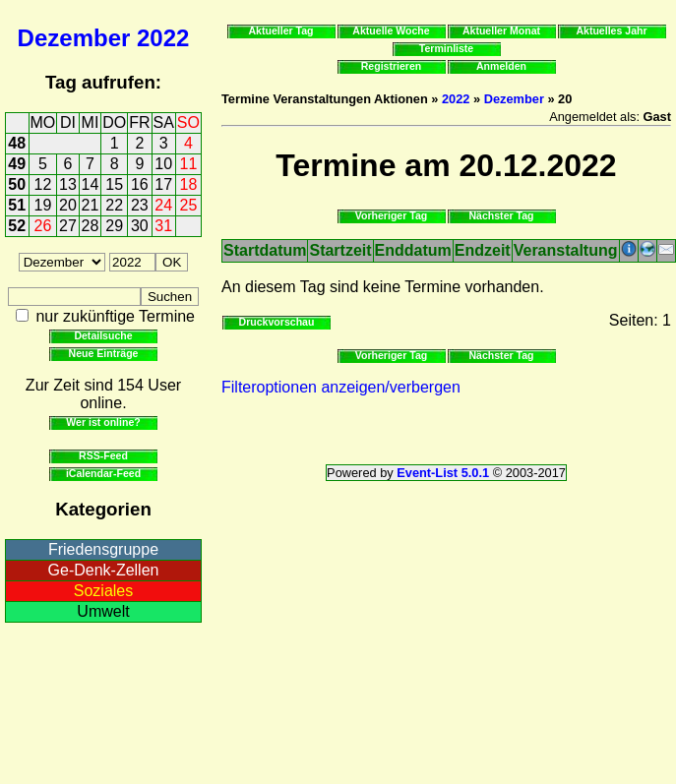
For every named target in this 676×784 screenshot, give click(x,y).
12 (43, 184)
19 (43, 205)
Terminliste (446, 48)
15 (114, 184)
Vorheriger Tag (391, 215)
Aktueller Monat (501, 30)
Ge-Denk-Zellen (104, 570)
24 (163, 205)
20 (68, 205)
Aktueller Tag (280, 30)
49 (17, 164)
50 (17, 184)
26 (43, 226)
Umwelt (103, 611)
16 (140, 184)
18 (189, 184)
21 (91, 205)
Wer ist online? (103, 422)
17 (163, 184)
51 (17, 205)
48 (17, 143)
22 (114, 205)
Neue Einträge (104, 353)
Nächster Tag (501, 215)
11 (189, 164)
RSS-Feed (103, 455)
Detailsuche (103, 335)
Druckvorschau (277, 322)
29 (114, 226)
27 (68, 226)
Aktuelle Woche (391, 30)
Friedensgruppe (103, 549)
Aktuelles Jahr (611, 30)
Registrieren (392, 66)
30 (140, 226)
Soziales (103, 591)
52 (17, 226)
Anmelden (501, 66)
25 (189, 205)
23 (140, 205)
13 (68, 184)
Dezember (74, 38)
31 (163, 226)
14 (91, 184)
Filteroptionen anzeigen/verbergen (341, 387)
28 (91, 226)
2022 (163, 38)
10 (163, 164)
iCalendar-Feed (103, 473)
